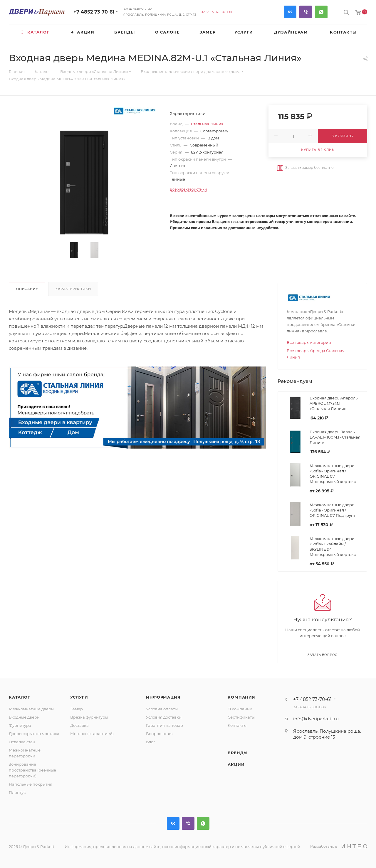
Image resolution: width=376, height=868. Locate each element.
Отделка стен (22, 742)
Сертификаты (241, 717)
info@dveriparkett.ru (316, 719)
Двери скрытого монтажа (34, 734)
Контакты (237, 725)
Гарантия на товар (164, 725)
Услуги (79, 697)
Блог (151, 742)
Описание (27, 289)
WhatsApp (321, 12)
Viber (306, 12)
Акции (236, 764)
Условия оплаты (162, 709)
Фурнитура (20, 725)
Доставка (79, 725)
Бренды (238, 753)
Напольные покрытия (31, 784)
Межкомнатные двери (31, 709)
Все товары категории (309, 342)
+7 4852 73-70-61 (94, 12)
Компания (241, 697)
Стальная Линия (207, 124)
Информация (163, 697)
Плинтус (17, 792)
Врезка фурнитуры (89, 717)
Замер (77, 709)
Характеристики (73, 289)
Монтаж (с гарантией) (92, 734)
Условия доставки (164, 717)
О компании (240, 709)
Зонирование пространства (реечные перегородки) (32, 770)
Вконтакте (290, 12)
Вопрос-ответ (160, 734)
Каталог (20, 697)
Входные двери (24, 717)
